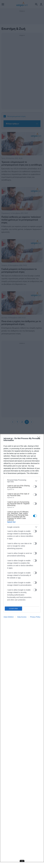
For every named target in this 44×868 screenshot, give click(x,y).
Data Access (22, 617)
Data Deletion (9, 617)
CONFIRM (13, 609)
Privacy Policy (35, 617)
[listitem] (22, 481)
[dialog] (22, 651)
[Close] (39, 439)
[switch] (35, 486)
